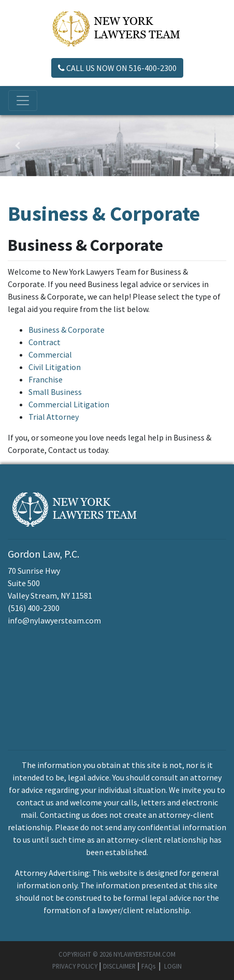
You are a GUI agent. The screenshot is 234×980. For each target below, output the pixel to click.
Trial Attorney (54, 417)
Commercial (50, 354)
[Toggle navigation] (23, 101)
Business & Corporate (67, 330)
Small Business (55, 392)
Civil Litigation (55, 367)
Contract (45, 342)
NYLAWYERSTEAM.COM (144, 954)
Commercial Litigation (69, 404)
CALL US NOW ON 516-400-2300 (117, 68)
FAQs (148, 966)
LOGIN (173, 966)
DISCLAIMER (119, 966)
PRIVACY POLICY (75, 966)
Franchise (46, 379)
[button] (18, 146)
